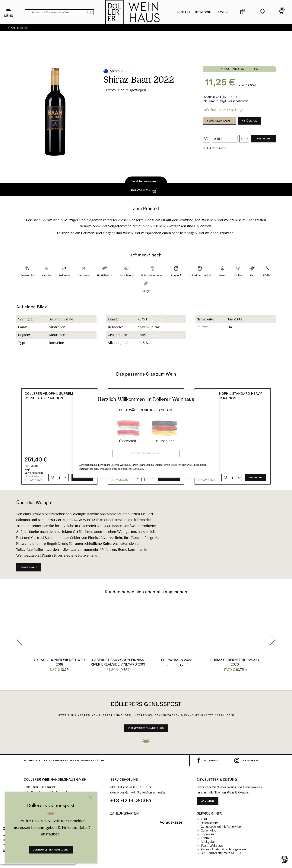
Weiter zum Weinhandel (146, 453)
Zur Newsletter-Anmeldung (51, 850)
